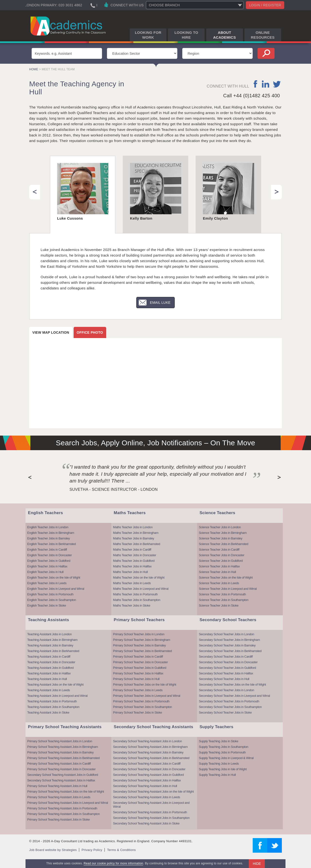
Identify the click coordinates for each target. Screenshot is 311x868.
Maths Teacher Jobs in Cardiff (132, 550)
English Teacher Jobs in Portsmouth (50, 594)
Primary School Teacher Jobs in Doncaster (140, 662)
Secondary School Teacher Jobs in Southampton (230, 707)
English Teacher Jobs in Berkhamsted (52, 544)
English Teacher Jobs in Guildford (49, 561)
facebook (256, 84)
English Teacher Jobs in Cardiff (47, 550)
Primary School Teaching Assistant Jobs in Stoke (58, 819)
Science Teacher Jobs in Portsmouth (222, 594)
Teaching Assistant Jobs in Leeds (49, 690)
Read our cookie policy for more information (113, 863)
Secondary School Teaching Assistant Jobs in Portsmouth (150, 812)
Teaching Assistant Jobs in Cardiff (49, 657)
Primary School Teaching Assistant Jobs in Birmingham (63, 747)
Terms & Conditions (121, 850)
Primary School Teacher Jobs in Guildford (140, 668)
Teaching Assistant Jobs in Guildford (50, 668)
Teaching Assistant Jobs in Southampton (53, 707)
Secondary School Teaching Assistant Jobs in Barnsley (148, 752)
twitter (277, 84)
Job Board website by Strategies (53, 850)
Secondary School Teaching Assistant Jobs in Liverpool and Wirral (151, 805)
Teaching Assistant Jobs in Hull (47, 679)
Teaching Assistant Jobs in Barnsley (50, 645)
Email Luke (160, 303)
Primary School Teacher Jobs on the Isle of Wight (145, 685)
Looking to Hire (186, 35)
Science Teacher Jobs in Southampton (224, 600)
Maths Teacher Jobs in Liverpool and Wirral (141, 589)
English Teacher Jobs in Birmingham (51, 533)
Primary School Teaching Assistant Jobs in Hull (57, 786)
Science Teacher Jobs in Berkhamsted (223, 544)
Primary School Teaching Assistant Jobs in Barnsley (60, 752)
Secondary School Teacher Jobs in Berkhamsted (230, 651)
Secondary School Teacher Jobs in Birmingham (229, 640)
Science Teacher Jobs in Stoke (219, 605)
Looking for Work (148, 35)
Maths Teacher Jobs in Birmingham (136, 533)
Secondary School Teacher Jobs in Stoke (225, 712)
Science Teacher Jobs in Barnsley (220, 538)
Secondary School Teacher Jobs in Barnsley (227, 645)
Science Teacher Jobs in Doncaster (221, 555)
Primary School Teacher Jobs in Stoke (137, 712)
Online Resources (263, 35)
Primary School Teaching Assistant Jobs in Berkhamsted (63, 758)
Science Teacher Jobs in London (220, 527)
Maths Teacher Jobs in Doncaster (134, 555)
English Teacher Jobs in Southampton (52, 600)
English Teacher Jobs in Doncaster (49, 555)
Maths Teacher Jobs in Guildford (134, 561)
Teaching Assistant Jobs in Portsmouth (52, 701)
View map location (51, 332)
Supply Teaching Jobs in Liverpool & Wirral (226, 758)
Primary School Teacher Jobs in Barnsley (139, 645)
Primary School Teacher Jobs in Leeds (138, 690)
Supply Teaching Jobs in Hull (217, 775)
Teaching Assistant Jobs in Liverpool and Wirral (57, 696)
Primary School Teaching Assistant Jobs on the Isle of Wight (66, 792)
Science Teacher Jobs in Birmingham (223, 533)
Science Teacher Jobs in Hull (217, 572)
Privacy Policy (92, 850)
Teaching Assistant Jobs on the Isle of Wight (55, 685)
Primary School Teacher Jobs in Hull (136, 679)
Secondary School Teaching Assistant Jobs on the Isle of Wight (153, 792)
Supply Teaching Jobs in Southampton (223, 747)
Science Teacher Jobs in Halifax (219, 566)
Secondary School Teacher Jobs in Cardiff (226, 657)
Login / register (265, 5)
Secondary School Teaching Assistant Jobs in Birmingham (150, 747)
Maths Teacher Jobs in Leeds (132, 583)
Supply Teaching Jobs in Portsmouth (222, 752)
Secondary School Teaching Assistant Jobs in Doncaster (149, 769)
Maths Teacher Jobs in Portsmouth (135, 594)
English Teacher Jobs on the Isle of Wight (54, 577)
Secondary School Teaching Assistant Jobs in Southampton (151, 818)
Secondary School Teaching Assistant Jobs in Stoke (146, 823)
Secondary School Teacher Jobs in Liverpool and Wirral (234, 696)
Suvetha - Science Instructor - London (114, 489)
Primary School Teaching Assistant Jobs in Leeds (59, 797)
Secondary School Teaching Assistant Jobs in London (147, 741)
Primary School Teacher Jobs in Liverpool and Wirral (147, 696)
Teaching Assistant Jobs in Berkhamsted (53, 651)
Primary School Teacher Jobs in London (139, 634)
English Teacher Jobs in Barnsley (48, 538)
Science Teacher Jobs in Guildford (221, 561)
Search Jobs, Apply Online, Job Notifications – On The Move (156, 443)
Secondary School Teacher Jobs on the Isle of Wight (232, 685)
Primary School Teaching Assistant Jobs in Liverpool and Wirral (68, 803)
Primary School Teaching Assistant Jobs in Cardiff (59, 764)
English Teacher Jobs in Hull (45, 572)
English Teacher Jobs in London (48, 527)
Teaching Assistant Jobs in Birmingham (52, 640)
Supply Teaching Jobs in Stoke (218, 741)
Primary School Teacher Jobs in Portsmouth (141, 701)
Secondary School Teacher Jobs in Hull (224, 679)
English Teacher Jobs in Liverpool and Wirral (56, 589)
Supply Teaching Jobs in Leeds (219, 764)
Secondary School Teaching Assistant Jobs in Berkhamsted (151, 758)
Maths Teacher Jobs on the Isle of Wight (139, 577)
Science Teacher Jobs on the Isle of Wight (226, 577)
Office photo (90, 332)
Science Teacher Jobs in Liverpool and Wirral (228, 589)
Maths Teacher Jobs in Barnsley (134, 538)
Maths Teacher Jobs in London (133, 527)
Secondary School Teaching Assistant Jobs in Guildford (63, 775)
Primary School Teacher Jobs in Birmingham (142, 640)
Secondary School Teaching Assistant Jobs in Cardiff (147, 764)
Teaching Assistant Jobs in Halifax (49, 673)
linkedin (265, 84)
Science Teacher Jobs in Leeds (219, 583)
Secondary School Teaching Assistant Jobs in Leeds (147, 797)
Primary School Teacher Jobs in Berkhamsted (142, 651)
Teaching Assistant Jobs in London (49, 634)
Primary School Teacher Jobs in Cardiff (138, 657)
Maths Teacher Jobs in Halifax (132, 566)
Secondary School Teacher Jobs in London (226, 634)
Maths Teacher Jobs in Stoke (132, 605)
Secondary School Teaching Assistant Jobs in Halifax (61, 780)
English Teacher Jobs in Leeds (47, 583)
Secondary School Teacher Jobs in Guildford (227, 668)
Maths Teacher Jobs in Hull (130, 572)
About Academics (225, 35)
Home (34, 69)
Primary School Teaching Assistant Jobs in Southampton (63, 814)
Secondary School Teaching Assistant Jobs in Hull (145, 786)
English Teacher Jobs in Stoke (47, 605)
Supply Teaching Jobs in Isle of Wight (223, 769)
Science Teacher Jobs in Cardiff (219, 550)
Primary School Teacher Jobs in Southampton (143, 707)
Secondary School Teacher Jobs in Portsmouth (229, 701)
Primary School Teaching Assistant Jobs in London (60, 741)
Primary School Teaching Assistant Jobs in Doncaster (61, 769)
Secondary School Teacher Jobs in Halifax (226, 673)
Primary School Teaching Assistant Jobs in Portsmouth (62, 808)
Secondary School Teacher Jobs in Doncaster (228, 662)
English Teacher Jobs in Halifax (47, 566)
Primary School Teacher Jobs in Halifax (138, 673)
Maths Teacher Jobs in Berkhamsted (137, 544)
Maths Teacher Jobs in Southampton (137, 600)
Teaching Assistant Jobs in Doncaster (51, 662)
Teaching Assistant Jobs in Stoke (48, 712)
